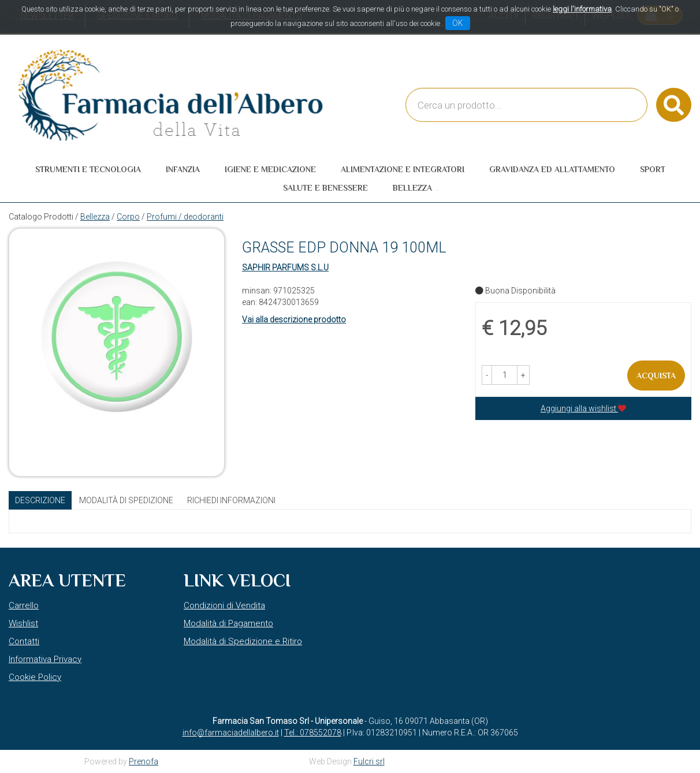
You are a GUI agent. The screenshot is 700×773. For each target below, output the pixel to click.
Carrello (24, 605)
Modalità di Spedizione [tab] (126, 500)
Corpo (128, 217)
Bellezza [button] (412, 188)
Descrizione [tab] (40, 500)
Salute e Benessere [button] (325, 188)
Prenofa (144, 761)
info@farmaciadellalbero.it (231, 733)
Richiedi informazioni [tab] (231, 500)
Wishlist (23, 623)
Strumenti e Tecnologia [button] (88, 169)
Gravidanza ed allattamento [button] (552, 169)
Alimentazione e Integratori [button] (403, 169)
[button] (487, 375)
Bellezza (95, 217)
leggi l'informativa (582, 9)
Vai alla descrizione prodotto (294, 319)
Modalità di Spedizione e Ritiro (243, 641)
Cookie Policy (35, 677)
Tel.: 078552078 (313, 733)
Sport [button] (653, 169)
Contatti (24, 641)
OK (458, 23)
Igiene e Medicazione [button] (270, 169)
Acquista (656, 376)
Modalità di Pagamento (228, 623)
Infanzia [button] (183, 169)
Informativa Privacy (45, 659)
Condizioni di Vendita (224, 605)
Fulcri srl (369, 761)
